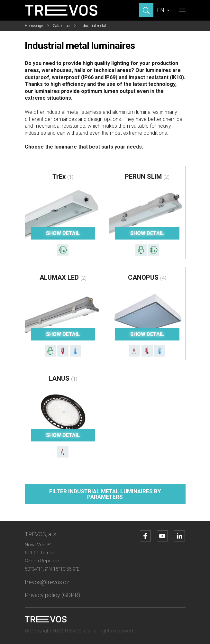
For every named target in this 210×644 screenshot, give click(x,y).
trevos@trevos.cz (47, 582)
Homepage (34, 26)
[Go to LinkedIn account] (179, 536)
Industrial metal (93, 26)
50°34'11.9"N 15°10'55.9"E (52, 569)
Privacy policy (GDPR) (52, 595)
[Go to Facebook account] (145, 536)
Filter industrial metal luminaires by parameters (105, 494)
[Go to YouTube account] (162, 536)
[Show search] (146, 10)
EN (161, 10)
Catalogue (61, 26)
